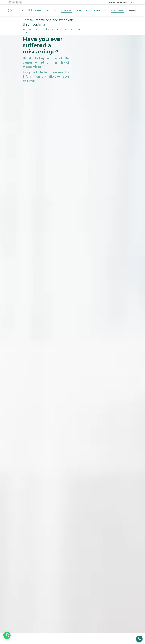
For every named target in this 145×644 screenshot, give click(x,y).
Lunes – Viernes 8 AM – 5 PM (120, 2)
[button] (7, 635)
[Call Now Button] (139, 639)
